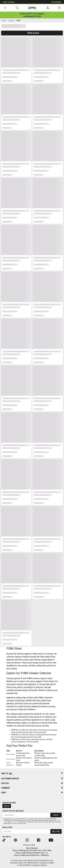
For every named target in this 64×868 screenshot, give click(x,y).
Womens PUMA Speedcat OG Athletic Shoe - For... (32, 853)
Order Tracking (8, 2)
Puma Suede (11, 754)
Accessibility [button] (56, 2)
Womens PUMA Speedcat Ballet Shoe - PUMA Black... (32, 855)
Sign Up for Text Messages (13, 811)
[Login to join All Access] (32, 14)
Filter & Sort (32, 33)
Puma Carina (11, 759)
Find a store (7, 827)
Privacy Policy (14, 822)
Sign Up (7, 806)
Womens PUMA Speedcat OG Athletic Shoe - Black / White (32, 850)
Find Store (56, 832)
